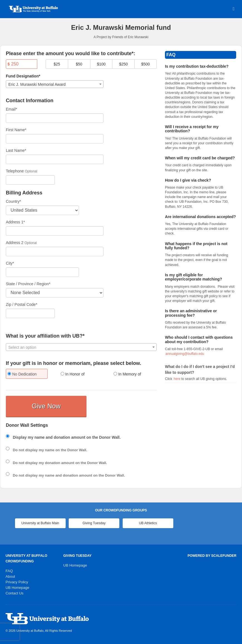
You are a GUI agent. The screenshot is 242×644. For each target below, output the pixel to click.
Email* (11, 109)
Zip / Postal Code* (22, 304)
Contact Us (14, 593)
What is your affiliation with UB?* (45, 336)
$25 (57, 64)
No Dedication (22, 374)
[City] (42, 272)
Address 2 (15, 243)
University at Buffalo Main (40, 523)
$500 (145, 64)
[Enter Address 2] (55, 252)
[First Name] (55, 139)
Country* (13, 201)
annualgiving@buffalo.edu (185, 354)
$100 (101, 64)
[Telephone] (30, 180)
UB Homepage (17, 588)
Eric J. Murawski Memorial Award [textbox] (37, 84)
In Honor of (73, 374)
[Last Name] (55, 159)
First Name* (16, 130)
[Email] (55, 118)
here (177, 379)
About (10, 576)
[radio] (28, 375)
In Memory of (127, 374)
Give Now (46, 406)
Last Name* (16, 150)
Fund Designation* (23, 76)
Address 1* (15, 222)
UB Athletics (148, 523)
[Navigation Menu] (234, 9)
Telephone (15, 171)
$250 (123, 64)
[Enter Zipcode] (30, 313)
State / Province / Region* (28, 284)
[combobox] (55, 84)
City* (10, 263)
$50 (79, 64)
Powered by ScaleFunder (212, 556)
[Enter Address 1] (55, 231)
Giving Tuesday (94, 523)
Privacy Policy (17, 582)
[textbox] (81, 347)
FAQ (9, 571)
